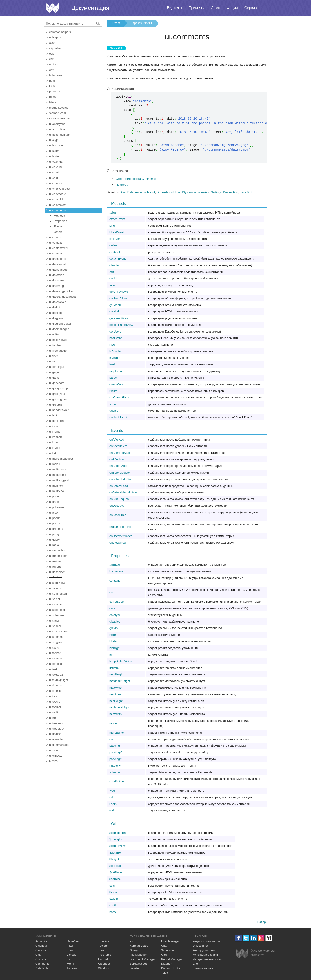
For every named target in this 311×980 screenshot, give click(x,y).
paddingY (116, 759)
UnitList (103, 959)
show (113, 404)
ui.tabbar (55, 653)
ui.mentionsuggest (61, 459)
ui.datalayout (58, 264)
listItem (114, 668)
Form (70, 950)
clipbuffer (55, 48)
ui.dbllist (54, 307)
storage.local (58, 113)
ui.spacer (55, 626)
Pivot (133, 941)
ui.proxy (54, 534)
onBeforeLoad (119, 486)
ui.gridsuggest (58, 399)
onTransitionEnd (120, 527)
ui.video (54, 750)
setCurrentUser (119, 397)
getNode (115, 311)
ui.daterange (57, 286)
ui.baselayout (165, 192)
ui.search (55, 588)
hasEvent (116, 338)
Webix (242, 954)
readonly (115, 766)
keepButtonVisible (121, 661)
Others (58, 232)
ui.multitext (56, 486)
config (113, 905)
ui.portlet (55, 523)
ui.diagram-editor (60, 324)
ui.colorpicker (58, 199)
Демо (215, 8)
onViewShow (118, 543)
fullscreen (56, 75)
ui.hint (53, 415)
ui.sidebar (56, 604)
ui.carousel (56, 167)
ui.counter (56, 253)
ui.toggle (55, 702)
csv (51, 59)
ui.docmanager (59, 329)
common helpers (60, 32)
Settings (216, 192)
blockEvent (117, 232)
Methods (59, 216)
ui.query (54, 540)
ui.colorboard (58, 194)
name (113, 912)
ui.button (55, 156)
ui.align (54, 140)
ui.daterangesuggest (62, 297)
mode (113, 723)
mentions (115, 694)
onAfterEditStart (120, 453)
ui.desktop (56, 313)
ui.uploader (56, 739)
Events (58, 226)
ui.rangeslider (58, 556)
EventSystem (184, 192)
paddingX (116, 752)
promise (54, 91)
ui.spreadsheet (59, 631)
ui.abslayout (57, 124)
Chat (164, 946)
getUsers (115, 332)
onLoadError (118, 515)
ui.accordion (57, 129)
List (69, 959)
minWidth (116, 714)
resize (113, 391)
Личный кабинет (204, 968)
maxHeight (116, 674)
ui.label (54, 442)
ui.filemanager (58, 351)
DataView (73, 941)
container (115, 581)
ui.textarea (56, 675)
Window (103, 968)
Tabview (72, 968)
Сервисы (252, 8)
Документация (90, 8)
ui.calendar (56, 162)
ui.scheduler (57, 615)
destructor (116, 252)
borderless (116, 571)
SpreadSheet (138, 964)
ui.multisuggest (59, 480)
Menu (70, 964)
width (113, 810)
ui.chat (53, 178)
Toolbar (103, 946)
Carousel (41, 950)
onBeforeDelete (120, 473)
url (111, 797)
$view (113, 892)
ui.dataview (57, 280)
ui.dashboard (58, 259)
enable (114, 278)
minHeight (116, 701)
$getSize (115, 853)
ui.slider (54, 621)
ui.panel (54, 502)
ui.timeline (56, 691)
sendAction (117, 781)
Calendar (41, 946)
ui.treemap (56, 723)
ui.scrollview (57, 583)
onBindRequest (119, 499)
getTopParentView (121, 325)
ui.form (54, 361)
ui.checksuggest (60, 189)
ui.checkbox (57, 183)
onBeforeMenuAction (123, 492)
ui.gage (54, 372)
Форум (232, 8)
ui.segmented (58, 594)
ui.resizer (55, 561)
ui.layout (55, 448)
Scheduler (168, 950)
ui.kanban (56, 437)
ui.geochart (56, 383)
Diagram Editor (171, 968)
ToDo (164, 973)
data (112, 608)
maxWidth (116, 688)
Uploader (104, 964)
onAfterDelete (118, 446)
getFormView (118, 298)
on (111, 739)
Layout (71, 955)
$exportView (117, 846)
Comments (42, 964)
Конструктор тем (204, 950)
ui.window (56, 756)
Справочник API (141, 23)
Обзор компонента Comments (136, 179)
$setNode (116, 872)
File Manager (138, 955)
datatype (115, 615)
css (112, 592)
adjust (113, 212)
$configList (116, 839)
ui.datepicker (58, 302)
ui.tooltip (55, 712)
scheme (115, 772)
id (111, 655)
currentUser (117, 602)
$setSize (115, 879)
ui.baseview (202, 192)
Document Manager (142, 959)
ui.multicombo (58, 469)
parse (113, 378)
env (52, 70)
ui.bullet (54, 151)
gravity (114, 628)
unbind (114, 411)
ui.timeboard (57, 685)
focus (113, 285)
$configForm (118, 833)
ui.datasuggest (59, 270)
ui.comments (58, 210)
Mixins (53, 761)
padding (115, 746)
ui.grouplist (56, 405)
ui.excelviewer (58, 340)
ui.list (53, 453)
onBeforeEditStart (121, 479)
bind (112, 226)
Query (134, 950)
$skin (113, 886)
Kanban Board (139, 946)
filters (53, 102)
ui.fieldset (55, 345)
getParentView (119, 318)
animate (115, 565)
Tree (101, 950)
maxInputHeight (120, 681)
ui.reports (55, 567)
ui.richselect (57, 572)
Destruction (231, 192)
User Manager (170, 941)
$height (114, 859)
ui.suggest (56, 642)
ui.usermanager (59, 745)
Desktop (135, 968)
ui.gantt (54, 378)
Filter (70, 946)
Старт (116, 23)
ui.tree (53, 718)
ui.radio (54, 545)
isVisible (115, 358)
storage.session (59, 118)
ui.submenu (57, 637)
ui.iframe (55, 432)
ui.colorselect (58, 205)
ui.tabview (56, 658)
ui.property (56, 529)
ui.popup (55, 518)
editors (54, 64)
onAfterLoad (117, 459)
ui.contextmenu (59, 248)
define (113, 245)
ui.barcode (56, 145)
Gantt (165, 955)
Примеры (197, 8)
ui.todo (54, 696)
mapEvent (116, 371)
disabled (115, 621)
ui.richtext (56, 577)
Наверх (262, 922)
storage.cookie (59, 108)
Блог (196, 964)
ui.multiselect (58, 475)
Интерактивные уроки (207, 959)
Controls (41, 959)
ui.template (56, 664)
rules (52, 97)
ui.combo (55, 237)
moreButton (117, 733)
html (52, 81)
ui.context (56, 243)
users (113, 804)
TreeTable (105, 955)
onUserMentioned (121, 536)
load (112, 364)
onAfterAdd (117, 439)
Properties (60, 221)
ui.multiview (57, 491)
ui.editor (54, 334)
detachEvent (118, 259)
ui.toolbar (55, 707)
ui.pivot (54, 513)
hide (112, 345)
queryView (116, 384)
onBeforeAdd (118, 466)
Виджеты (174, 8)
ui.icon (53, 426)
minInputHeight (119, 707)
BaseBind (246, 192)
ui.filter (53, 356)
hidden (114, 641)
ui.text (53, 669)
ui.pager (54, 496)
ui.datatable (57, 275)
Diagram (167, 964)
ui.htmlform (56, 421)
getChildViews (119, 292)
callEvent (115, 239)
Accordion (42, 941)
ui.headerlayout (59, 410)
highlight (115, 648)
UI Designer (200, 946)
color (52, 54)
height (113, 635)
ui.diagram (56, 318)
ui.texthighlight (59, 680)
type (112, 791)
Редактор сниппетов (206, 941)
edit (112, 272)
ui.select (55, 599)
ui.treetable (56, 729)
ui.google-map (58, 388)
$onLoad (115, 866)
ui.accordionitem (60, 135)
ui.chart (54, 172)
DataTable (42, 968)
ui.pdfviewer (57, 507)
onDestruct (117, 506)
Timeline (104, 941)
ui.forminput (57, 367)
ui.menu (54, 464)
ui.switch (55, 648)
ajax (52, 43)
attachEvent (117, 219)
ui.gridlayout (57, 394)
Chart (39, 955)
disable (114, 265)
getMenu (115, 305)
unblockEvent (118, 417)
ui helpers (56, 37)
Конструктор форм (205, 955)
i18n (52, 86)
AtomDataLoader (131, 192)
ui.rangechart (58, 550)
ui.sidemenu (57, 610)
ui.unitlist (55, 734)
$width (114, 899)
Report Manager (172, 959)
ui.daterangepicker (61, 291)
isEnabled (116, 351)
